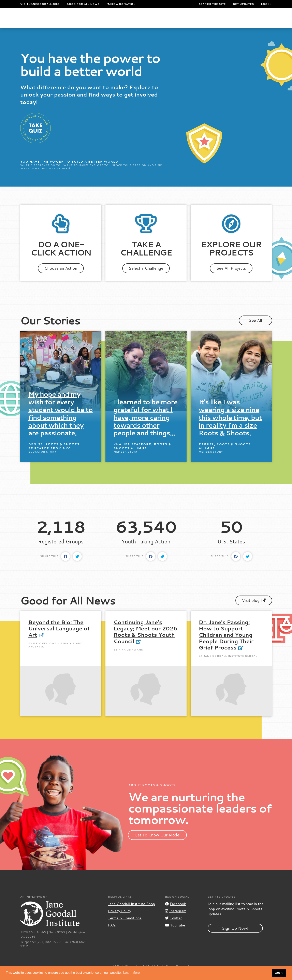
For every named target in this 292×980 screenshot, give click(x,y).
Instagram (176, 919)
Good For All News (83, 4)
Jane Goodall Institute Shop (131, 912)
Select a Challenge (146, 276)
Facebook (176, 912)
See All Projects (231, 276)
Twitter (173, 926)
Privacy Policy (120, 919)
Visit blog (254, 608)
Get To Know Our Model (157, 843)
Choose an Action (61, 276)
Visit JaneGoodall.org (40, 4)
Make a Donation (121, 4)
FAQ (112, 933)
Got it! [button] (279, 973)
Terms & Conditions (125, 926)
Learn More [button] (131, 973)
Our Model (170, 22)
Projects (203, 22)
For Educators (136, 22)
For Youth (101, 22)
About (79, 22)
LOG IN (266, 4)
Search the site (212, 4)
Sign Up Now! (235, 936)
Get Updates (243, 4)
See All (256, 328)
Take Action (259, 22)
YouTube (175, 933)
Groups (231, 22)
